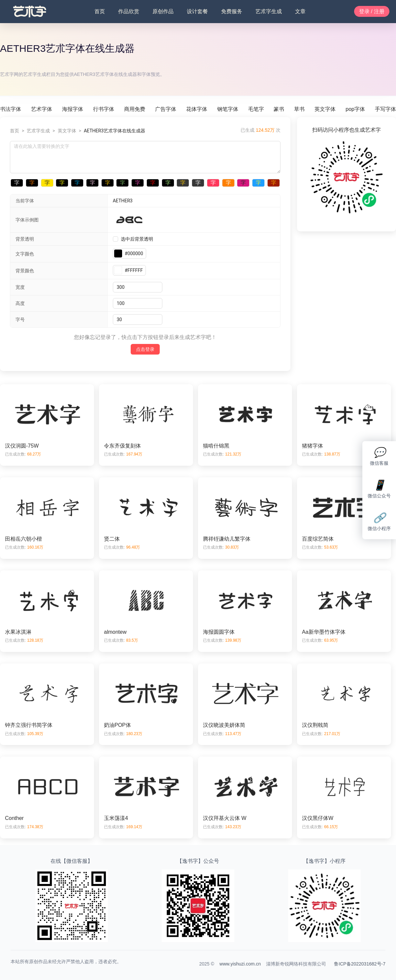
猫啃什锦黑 (216, 446)
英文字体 (325, 109)
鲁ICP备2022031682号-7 (360, 964)
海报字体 (73, 109)
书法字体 (11, 109)
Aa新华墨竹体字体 (324, 632)
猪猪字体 (313, 446)
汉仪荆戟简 (315, 725)
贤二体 (112, 539)
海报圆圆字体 (219, 632)
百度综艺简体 (318, 539)
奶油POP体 (117, 725)
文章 (300, 11)
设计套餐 (197, 11)
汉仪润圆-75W (22, 446)
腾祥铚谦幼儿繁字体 (227, 539)
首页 (100, 11)
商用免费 (135, 109)
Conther (14, 818)
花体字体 (197, 109)
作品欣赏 (129, 11)
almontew (115, 632)
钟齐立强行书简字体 (29, 725)
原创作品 (163, 11)
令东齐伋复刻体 (122, 446)
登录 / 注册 (372, 11)
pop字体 (355, 109)
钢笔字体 (228, 109)
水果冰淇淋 (18, 632)
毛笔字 (256, 109)
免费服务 (232, 11)
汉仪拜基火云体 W (225, 818)
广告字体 (166, 109)
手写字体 (385, 109)
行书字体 (104, 109)
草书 (299, 109)
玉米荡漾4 (116, 818)
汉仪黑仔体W (318, 818)
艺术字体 (42, 109)
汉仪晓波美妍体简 (224, 725)
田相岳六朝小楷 (23, 539)
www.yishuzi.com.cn (240, 964)
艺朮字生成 (269, 11)
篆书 (279, 109)
